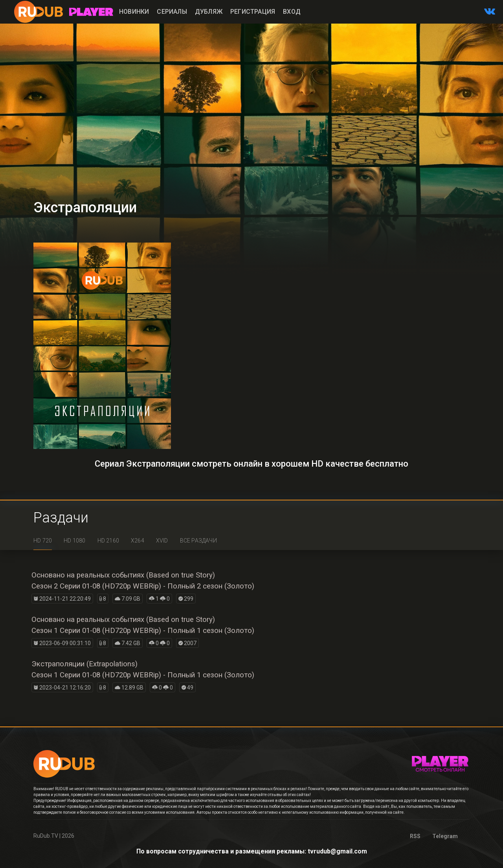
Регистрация (253, 12)
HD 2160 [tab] (108, 541)
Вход (292, 12)
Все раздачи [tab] (198, 541)
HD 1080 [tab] (74, 541)
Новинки (134, 12)
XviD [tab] (162, 541)
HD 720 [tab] (43, 541)
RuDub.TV (46, 836)
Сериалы (172, 12)
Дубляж (209, 12)
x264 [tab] (138, 541)
